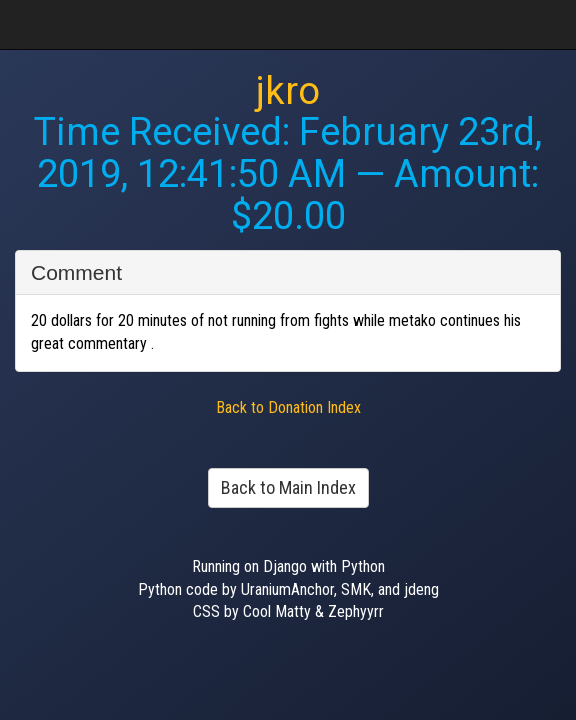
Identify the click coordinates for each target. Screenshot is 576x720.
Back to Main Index (288, 487)
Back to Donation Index (288, 407)
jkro (288, 91)
